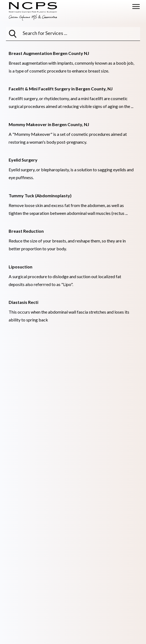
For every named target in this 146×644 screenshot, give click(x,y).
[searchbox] (50, 33)
